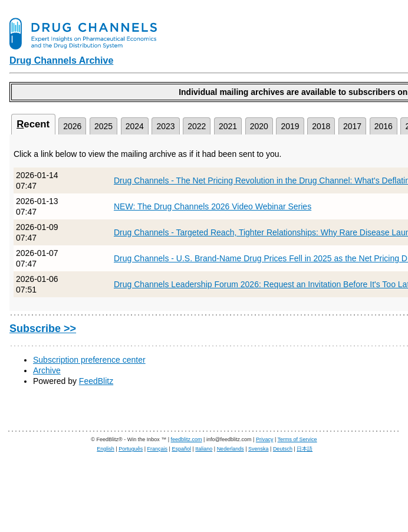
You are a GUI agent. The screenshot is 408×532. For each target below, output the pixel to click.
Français (158, 449)
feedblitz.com (187, 439)
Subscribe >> (43, 329)
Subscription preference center (89, 360)
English (106, 449)
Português (131, 449)
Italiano (204, 449)
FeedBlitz (96, 381)
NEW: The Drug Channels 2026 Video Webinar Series (213, 206)
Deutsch (283, 449)
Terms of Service (297, 439)
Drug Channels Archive (61, 60)
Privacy (265, 439)
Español (181, 449)
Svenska (259, 449)
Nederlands (231, 449)
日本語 (305, 449)
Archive (47, 370)
